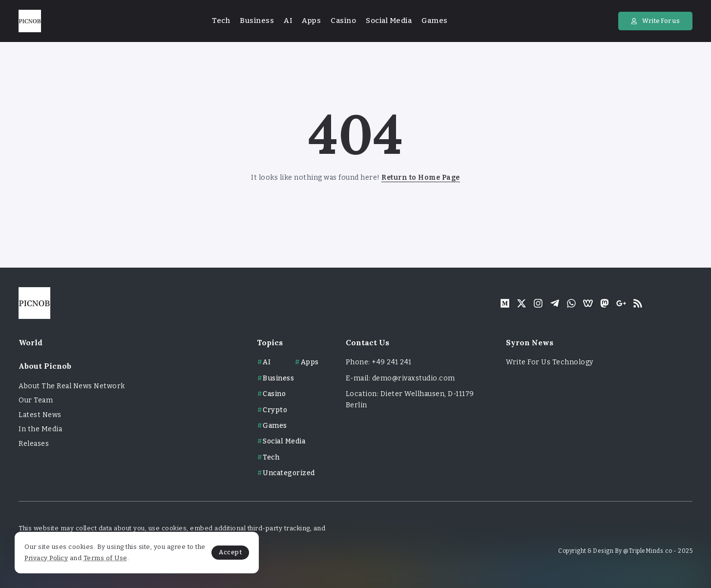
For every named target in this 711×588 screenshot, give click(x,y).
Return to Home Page (421, 178)
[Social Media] (505, 303)
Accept (230, 552)
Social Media (284, 441)
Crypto (275, 410)
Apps (310, 362)
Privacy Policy (46, 558)
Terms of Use (105, 558)
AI (267, 362)
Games (275, 426)
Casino (274, 394)
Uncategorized (289, 473)
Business (278, 378)
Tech (271, 457)
